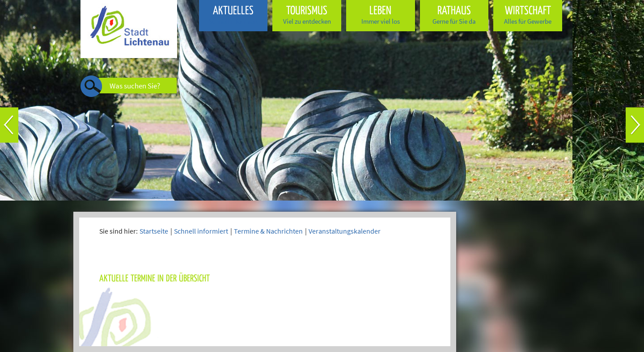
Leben (381, 15)
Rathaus (454, 15)
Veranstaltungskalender (345, 231)
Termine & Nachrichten (268, 231)
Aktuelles (233, 15)
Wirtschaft (528, 15)
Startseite (154, 231)
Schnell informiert (201, 231)
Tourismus (307, 15)
